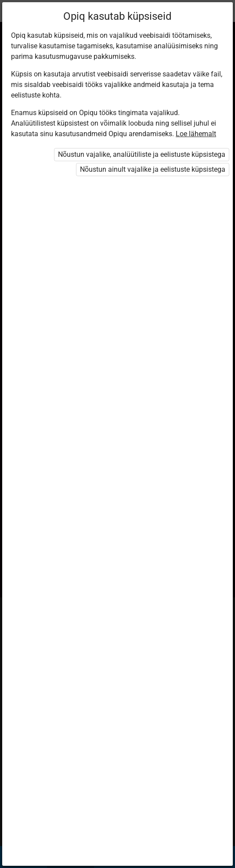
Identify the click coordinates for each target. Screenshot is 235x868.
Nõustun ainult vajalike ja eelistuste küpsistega (153, 169)
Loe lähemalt (196, 134)
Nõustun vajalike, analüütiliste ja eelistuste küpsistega (142, 154)
